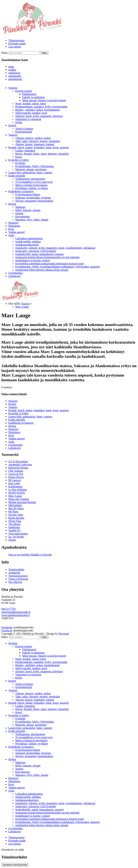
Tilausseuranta (16, 40)
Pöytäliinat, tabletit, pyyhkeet (32, 188)
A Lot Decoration (18, 461)
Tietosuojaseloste (18, 576)
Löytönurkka (16, 273)
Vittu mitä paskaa (18, 534)
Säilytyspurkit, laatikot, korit (31, 113)
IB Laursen (15, 480)
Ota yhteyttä (15, 582)
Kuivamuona (22, 216)
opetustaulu (15, 76)
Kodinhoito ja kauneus (21, 191)
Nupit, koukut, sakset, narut (31, 103)
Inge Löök (14, 483)
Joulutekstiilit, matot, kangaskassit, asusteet (39, 254)
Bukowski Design (18, 468)
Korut (18, 157)
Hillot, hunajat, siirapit (28, 210)
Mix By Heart (16, 508)
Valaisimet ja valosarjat (28, 119)
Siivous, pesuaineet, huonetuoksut (34, 201)
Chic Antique (16, 471)
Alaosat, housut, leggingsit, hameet (35, 144)
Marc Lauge (22, 307)
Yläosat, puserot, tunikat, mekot (33, 138)
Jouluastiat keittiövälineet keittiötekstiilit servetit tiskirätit (47, 257)
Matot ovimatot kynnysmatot (31, 185)
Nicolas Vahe (16, 515)
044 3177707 (9, 609)
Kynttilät (20, 163)
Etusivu (26, 304)
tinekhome (14, 527)
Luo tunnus (15, 47)
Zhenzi (12, 540)
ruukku (12, 70)
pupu (11, 67)
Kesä (11, 229)
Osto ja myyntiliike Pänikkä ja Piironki (30, 555)
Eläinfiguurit (29, 94)
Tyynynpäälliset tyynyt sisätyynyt (34, 182)
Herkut (12, 204)
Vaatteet (13, 135)
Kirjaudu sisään (17, 43)
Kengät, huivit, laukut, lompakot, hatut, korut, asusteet (39, 147)
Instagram (7, 627)
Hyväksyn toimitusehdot (15, 865)
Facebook (7, 630)
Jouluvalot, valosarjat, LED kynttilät (35, 251)
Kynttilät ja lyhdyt (18, 160)
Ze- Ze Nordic (16, 537)
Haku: (5, 53)
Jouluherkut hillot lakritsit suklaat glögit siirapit (42, 270)
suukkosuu (14, 73)
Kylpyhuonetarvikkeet (28, 194)
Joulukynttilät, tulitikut (28, 242)
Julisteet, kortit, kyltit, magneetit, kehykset (39, 116)
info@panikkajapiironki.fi (16, 612)
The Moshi (14, 524)
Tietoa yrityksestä (18, 579)
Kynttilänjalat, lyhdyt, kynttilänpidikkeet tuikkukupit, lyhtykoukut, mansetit (58, 267)
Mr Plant (13, 512)
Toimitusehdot (16, 569)
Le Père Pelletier (18, 490)
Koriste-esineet (24, 91)
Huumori (13, 223)
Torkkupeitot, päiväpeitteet (30, 179)
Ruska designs (16, 518)
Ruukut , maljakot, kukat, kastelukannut (37, 110)
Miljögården (15, 505)
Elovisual (64, 634)
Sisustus (13, 88)
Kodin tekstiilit (17, 176)
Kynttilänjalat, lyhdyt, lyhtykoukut (35, 166)
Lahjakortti (14, 276)
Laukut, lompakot (25, 151)
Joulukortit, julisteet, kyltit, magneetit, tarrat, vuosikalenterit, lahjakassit (55, 248)
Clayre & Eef (16, 474)
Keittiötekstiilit (24, 132)
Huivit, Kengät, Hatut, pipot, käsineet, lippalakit (42, 154)
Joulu (11, 235)
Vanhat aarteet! (17, 232)
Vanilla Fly (14, 530)
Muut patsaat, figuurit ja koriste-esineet (44, 100)
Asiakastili (14, 573)
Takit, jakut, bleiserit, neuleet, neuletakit (38, 141)
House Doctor (16, 477)
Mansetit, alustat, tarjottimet (31, 169)
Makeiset (20, 207)
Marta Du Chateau (19, 499)
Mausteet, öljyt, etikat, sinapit (32, 220)
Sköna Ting (15, 521)
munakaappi (15, 79)
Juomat (19, 213)
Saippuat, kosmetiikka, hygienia (33, 198)
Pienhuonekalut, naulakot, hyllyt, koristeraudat (41, 107)
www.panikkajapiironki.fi (16, 615)
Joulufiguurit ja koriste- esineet (33, 260)
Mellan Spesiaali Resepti (22, 502)
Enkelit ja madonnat (33, 97)
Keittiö (12, 125)
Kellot (19, 122)
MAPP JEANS (17, 493)
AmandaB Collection (20, 465)
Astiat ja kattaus (24, 129)
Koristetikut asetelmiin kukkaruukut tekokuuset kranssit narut (50, 264)
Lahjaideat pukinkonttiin (29, 238)
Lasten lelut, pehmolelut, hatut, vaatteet (30, 173)
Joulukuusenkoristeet (27, 245)
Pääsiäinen (14, 226)
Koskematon (15, 486)
